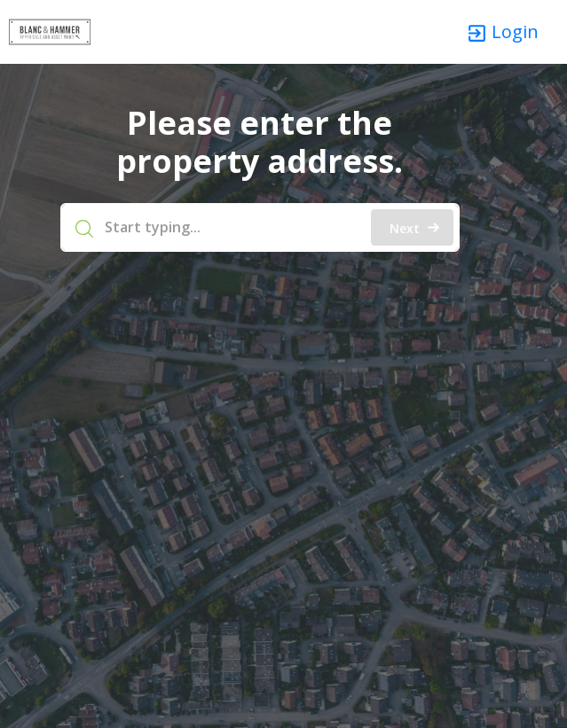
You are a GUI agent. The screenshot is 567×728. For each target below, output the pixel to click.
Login (502, 32)
